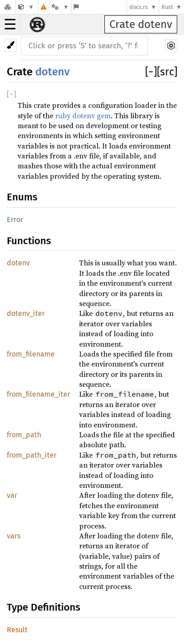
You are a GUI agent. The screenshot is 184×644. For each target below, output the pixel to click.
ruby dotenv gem (83, 116)
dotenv (52, 72)
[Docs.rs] (8, 7)
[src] (167, 72)
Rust (167, 7)
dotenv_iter (26, 313)
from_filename (31, 354)
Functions (29, 241)
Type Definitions (44, 607)
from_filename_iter (38, 394)
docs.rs (139, 7)
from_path (24, 435)
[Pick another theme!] (11, 45)
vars (14, 536)
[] (151, 72)
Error (15, 220)
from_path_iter (32, 455)
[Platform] (60, 7)
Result (17, 630)
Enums (22, 197)
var (12, 495)
